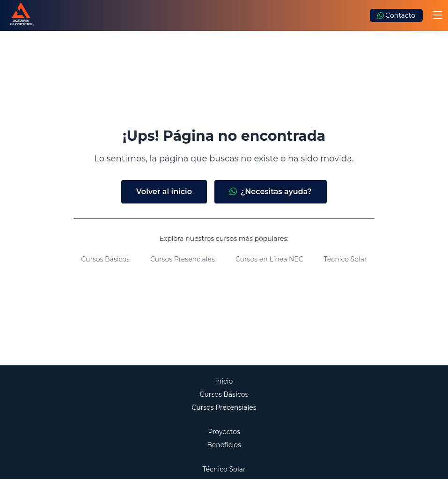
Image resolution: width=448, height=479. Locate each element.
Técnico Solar (345, 259)
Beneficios (224, 445)
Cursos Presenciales (183, 259)
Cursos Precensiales (224, 407)
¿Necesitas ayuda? (271, 192)
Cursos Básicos (105, 259)
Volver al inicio (164, 192)
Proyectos (224, 432)
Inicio (224, 381)
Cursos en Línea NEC (269, 259)
